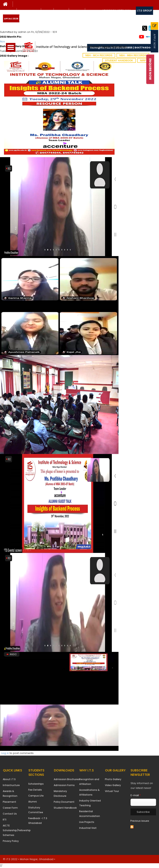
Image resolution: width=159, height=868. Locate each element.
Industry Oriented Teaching (90, 803)
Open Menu (11, 47)
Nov (2, 41)
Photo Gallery (113, 779)
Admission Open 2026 (116, 11)
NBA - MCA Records (99, 55)
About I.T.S (9, 779)
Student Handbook (119, 60)
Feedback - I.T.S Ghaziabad (38, 821)
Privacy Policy (11, 841)
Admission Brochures (67, 779)
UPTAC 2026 (11, 19)
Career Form (10, 808)
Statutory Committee (36, 810)
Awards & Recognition (10, 793)
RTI (5, 820)
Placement (9, 802)
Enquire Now (150, 69)
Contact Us (77, 11)
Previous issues (140, 821)
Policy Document (64, 802)
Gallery (47, 11)
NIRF (143, 60)
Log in (5, 753)
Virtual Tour (112, 791)
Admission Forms (64, 785)
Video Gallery (113, 785)
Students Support (29, 11)
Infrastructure (11, 785)
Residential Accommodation (90, 814)
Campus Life (36, 796)
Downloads (93, 11)
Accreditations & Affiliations (89, 792)
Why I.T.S (9, 11)
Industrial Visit (88, 828)
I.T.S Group (144, 11)
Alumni (32, 802)
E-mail (136, 795)
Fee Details (35, 790)
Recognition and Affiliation (89, 782)
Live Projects (87, 822)
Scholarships (36, 784)
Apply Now (155, 41)
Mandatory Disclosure (60, 793)
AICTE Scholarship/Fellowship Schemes (17, 830)
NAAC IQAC (61, 11)
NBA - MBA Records (133, 55)
